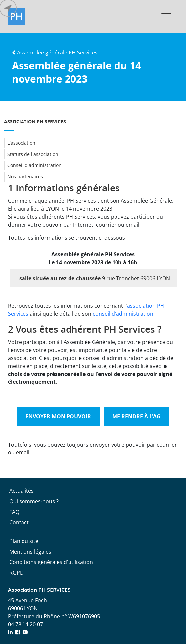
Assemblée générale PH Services (55, 53)
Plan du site (24, 541)
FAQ (14, 512)
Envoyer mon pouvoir (58, 416)
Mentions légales (30, 552)
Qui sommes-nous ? (34, 501)
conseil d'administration (123, 314)
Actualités (22, 491)
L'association (20, 143)
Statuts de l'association (31, 154)
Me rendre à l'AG (136, 416)
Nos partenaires (23, 177)
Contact (19, 522)
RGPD (17, 573)
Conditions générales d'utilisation (51, 562)
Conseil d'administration (33, 165)
